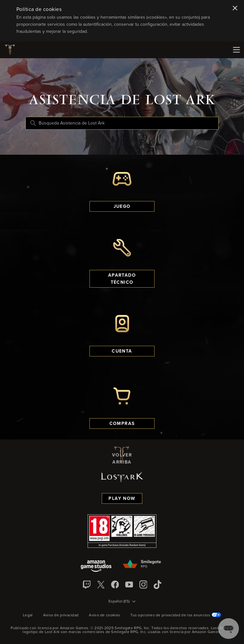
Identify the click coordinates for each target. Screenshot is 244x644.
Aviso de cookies (104, 615)
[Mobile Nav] (236, 50)
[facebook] (115, 584)
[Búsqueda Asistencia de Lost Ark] (122, 123)
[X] (101, 584)
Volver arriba (122, 455)
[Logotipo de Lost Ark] (12, 50)
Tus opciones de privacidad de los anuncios (176, 615)
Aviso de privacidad (61, 615)
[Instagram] (143, 584)
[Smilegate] (142, 564)
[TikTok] (157, 584)
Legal (28, 615)
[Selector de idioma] (122, 602)
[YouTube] (129, 584)
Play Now (122, 499)
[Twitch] (87, 584)
